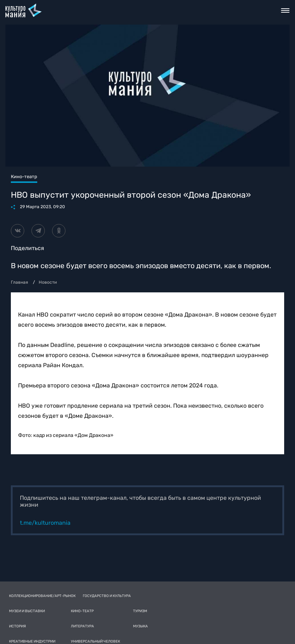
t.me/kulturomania (45, 523)
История (18, 626)
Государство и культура (107, 596)
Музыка (140, 626)
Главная (20, 282)
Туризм (140, 611)
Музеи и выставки (27, 611)
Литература (82, 626)
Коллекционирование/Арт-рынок (42, 596)
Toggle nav (285, 10)
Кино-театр (82, 611)
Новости (48, 282)
